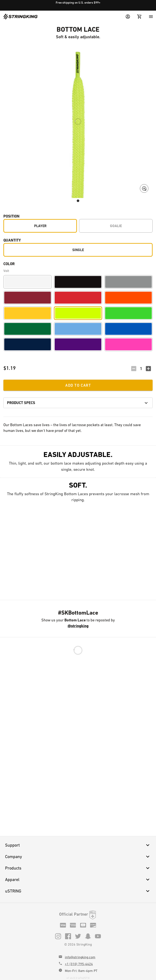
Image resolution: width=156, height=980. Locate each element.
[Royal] (128, 329)
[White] (28, 282)
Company (78, 857)
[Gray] (128, 282)
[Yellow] (28, 313)
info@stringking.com (80, 957)
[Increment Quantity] (148, 369)
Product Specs (78, 403)
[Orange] (128, 298)
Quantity (12, 240)
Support (78, 845)
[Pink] (128, 344)
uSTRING (78, 891)
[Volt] (78, 313)
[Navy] (28, 344)
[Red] (78, 298)
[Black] (78, 282)
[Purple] (78, 344)
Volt (6, 271)
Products (78, 868)
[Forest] (28, 329)
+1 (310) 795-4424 (79, 964)
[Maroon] (28, 298)
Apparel (78, 880)
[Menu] (151, 17)
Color (9, 264)
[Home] (21, 17)
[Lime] (128, 313)
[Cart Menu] (139, 17)
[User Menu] (128, 17)
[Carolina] (78, 329)
